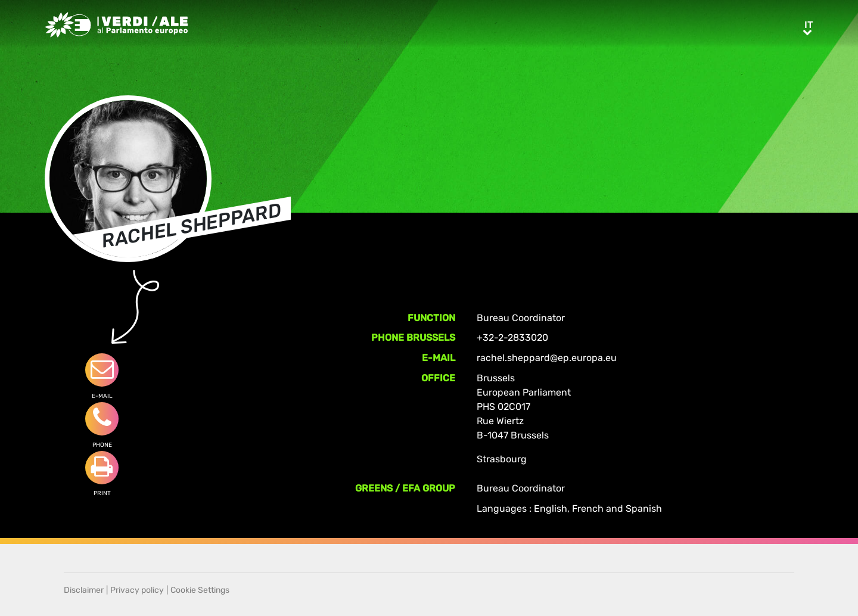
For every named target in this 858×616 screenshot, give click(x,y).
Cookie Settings (200, 590)
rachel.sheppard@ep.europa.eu (547, 358)
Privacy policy (137, 590)
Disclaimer (84, 590)
